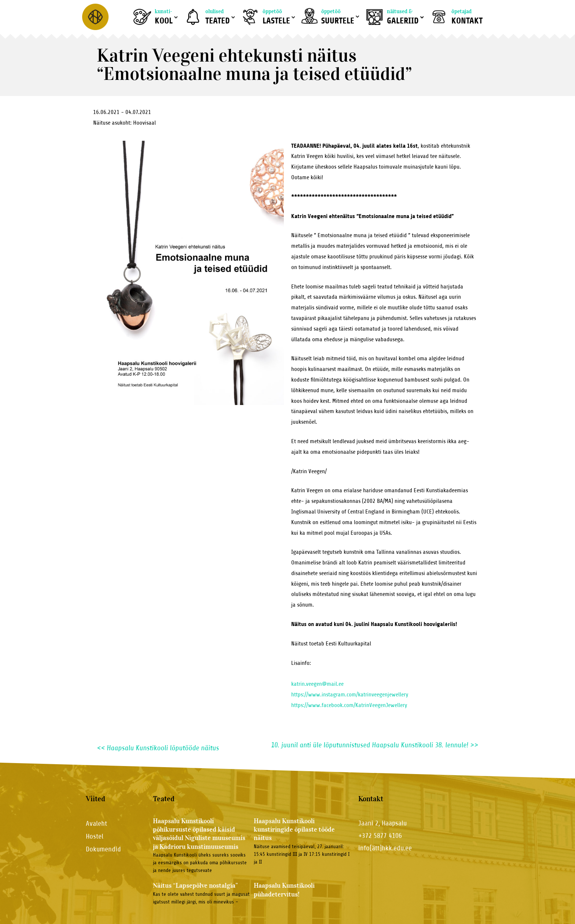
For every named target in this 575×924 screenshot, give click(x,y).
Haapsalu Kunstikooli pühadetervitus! (284, 890)
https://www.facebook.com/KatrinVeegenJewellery (349, 705)
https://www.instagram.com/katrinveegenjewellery (350, 695)
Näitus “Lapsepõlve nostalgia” (195, 886)
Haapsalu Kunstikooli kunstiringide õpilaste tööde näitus (294, 830)
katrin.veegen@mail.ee (317, 684)
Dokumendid (103, 849)
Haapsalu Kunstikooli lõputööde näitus (158, 748)
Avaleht (96, 823)
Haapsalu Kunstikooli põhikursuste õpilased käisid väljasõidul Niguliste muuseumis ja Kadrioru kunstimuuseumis (199, 834)
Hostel (95, 836)
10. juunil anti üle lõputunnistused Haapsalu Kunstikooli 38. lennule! (375, 745)
